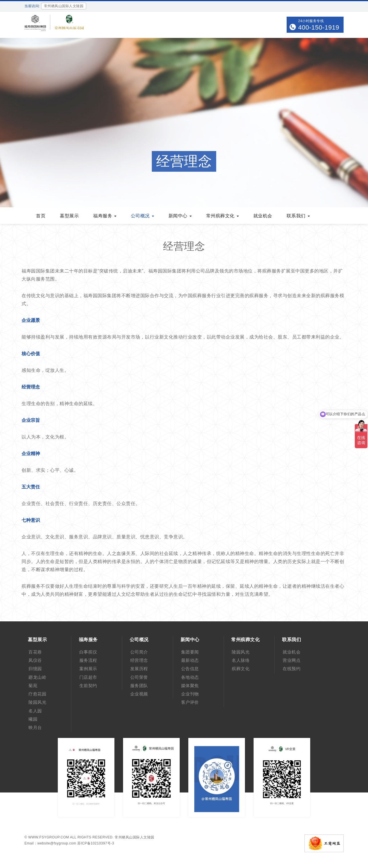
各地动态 (190, 677)
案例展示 (88, 669)
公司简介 (139, 652)
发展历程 (139, 669)
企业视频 (139, 694)
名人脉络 (241, 660)
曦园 (33, 719)
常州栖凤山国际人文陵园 (135, 837)
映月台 (35, 727)
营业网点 (292, 660)
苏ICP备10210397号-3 (96, 843)
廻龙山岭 (37, 677)
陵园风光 (37, 702)
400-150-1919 (319, 27)
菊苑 (33, 686)
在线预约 (292, 669)
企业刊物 (190, 694)
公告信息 (190, 669)
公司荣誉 (139, 677)
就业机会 (263, 216)
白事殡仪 (88, 652)
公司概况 (142, 216)
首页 (41, 216)
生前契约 (88, 686)
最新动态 (190, 660)
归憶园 (35, 669)
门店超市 (88, 677)
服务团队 (139, 686)
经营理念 (139, 660)
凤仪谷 (35, 660)
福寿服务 (105, 216)
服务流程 (88, 660)
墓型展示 (69, 216)
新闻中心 (180, 216)
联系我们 (298, 216)
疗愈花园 (37, 694)
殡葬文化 (241, 669)
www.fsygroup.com (49, 837)
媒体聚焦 (190, 686)
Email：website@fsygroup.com (50, 843)
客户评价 (190, 702)
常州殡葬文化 (223, 216)
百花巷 (35, 652)
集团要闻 (190, 652)
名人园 (35, 711)
